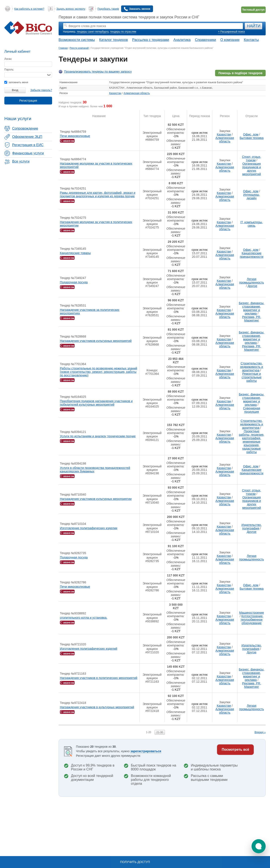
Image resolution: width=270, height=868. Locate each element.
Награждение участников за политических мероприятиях (90, 312)
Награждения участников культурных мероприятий (96, 341)
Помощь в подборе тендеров (240, 73)
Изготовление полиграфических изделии (89, 528)
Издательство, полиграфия (251, 527)
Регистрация (28, 101)
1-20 (148, 732)
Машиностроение (252, 613)
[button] (259, 846)
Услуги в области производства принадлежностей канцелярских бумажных (95, 470)
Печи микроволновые (75, 136)
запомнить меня (16, 82)
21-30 (160, 732)
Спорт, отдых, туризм (252, 158)
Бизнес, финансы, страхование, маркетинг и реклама (251, 308)
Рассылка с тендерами (151, 40)
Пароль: (9, 70)
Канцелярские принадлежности (252, 255)
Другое (252, 286)
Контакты (251, 40)
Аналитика (182, 40)
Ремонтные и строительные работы (251, 377)
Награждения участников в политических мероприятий (99, 678)
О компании (230, 40)
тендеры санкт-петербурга (93, 32)
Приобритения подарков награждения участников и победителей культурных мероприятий (96, 403)
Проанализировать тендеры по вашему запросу (98, 72)
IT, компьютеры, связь (251, 224)
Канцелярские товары (75, 253)
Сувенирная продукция (252, 410)
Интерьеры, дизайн (252, 196)
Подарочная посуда (74, 282)
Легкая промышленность (252, 281)
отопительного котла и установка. (84, 618)
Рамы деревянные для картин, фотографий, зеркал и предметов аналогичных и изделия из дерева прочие (98, 194)
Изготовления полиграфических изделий (89, 649)
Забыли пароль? (41, 90)
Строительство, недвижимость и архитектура (252, 367)
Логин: (8, 59)
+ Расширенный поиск (231, 32)
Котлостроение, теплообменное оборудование (252, 620)
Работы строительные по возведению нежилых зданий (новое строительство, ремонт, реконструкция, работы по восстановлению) (99, 372)
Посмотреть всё (235, 750)
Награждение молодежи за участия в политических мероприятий (96, 165)
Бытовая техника (252, 138)
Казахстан (115, 93)
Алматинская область (137, 93)
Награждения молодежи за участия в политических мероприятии (96, 224)
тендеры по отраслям (123, 32)
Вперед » (260, 732)
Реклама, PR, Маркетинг (251, 319)
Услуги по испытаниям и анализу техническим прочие (98, 436)
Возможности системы (77, 40)
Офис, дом (251, 134)
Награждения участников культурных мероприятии (96, 499)
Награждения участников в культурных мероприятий (97, 707)
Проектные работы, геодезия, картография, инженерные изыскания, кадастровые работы (252, 442)
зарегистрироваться (146, 751)
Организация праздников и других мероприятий (252, 169)
